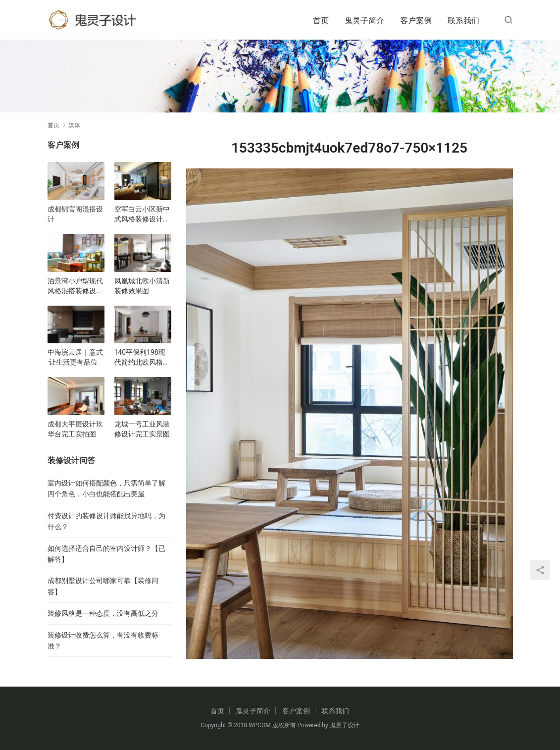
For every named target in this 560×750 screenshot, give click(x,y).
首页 (321, 21)
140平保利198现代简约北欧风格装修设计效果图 (142, 358)
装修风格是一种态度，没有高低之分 (103, 613)
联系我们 (463, 21)
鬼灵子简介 (364, 21)
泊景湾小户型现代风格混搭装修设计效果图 (75, 286)
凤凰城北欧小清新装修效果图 (142, 286)
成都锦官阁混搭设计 (75, 214)
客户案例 (416, 21)
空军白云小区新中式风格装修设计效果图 (142, 214)
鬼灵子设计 (345, 725)
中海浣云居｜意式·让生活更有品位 (75, 357)
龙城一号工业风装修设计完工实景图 (142, 429)
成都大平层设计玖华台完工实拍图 (75, 429)
